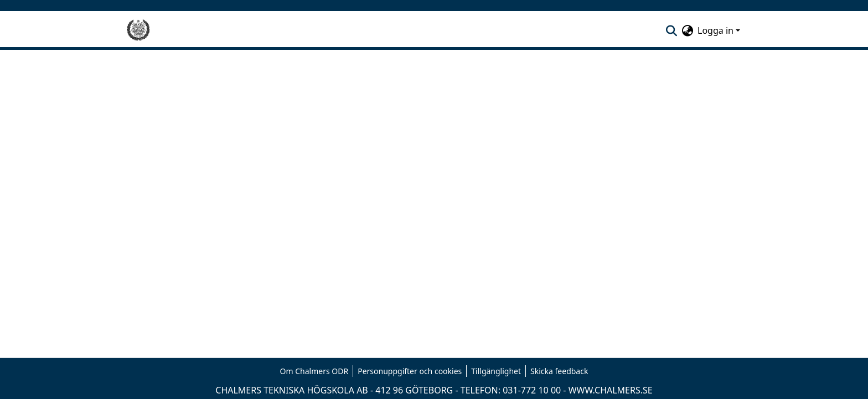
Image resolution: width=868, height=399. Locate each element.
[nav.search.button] (671, 30)
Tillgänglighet (496, 371)
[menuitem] (687, 30)
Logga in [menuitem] (715, 30)
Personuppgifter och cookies (410, 371)
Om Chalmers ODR (314, 371)
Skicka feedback (559, 371)
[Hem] (138, 30)
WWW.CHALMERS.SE (611, 390)
